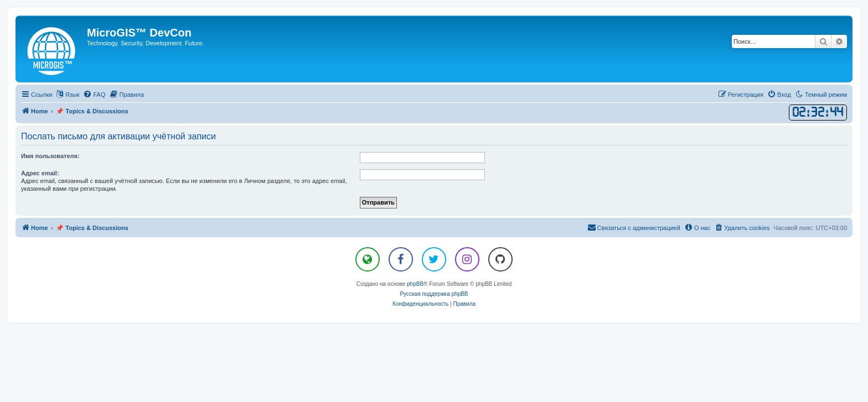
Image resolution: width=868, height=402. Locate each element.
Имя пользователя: (50, 156)
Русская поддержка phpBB (434, 294)
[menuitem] (94, 95)
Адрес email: (40, 173)
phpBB (415, 284)
